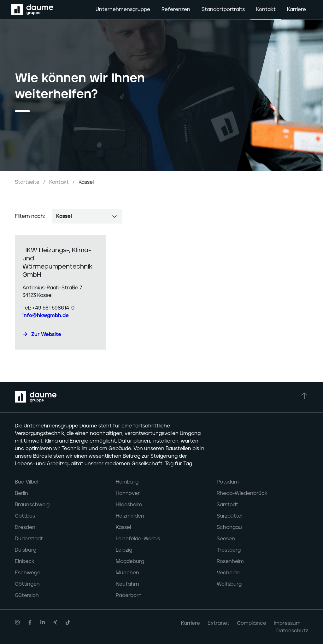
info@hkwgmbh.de (46, 316)
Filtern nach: (30, 216)
